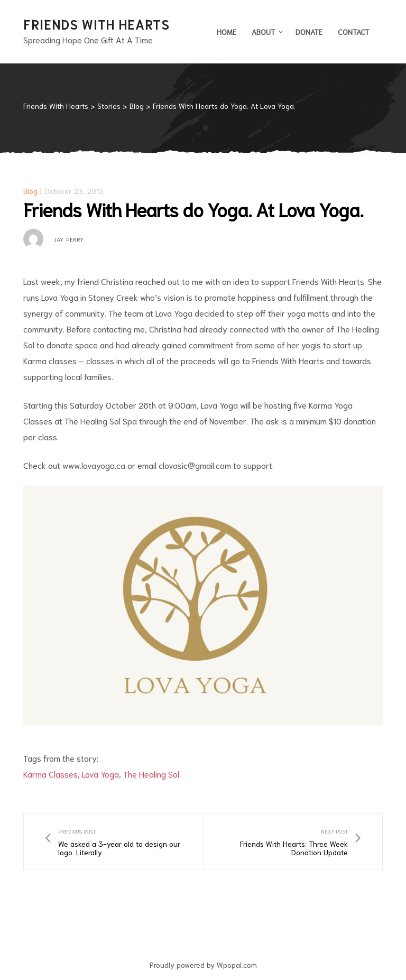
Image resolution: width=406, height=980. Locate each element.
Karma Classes (50, 774)
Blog (30, 191)
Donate (309, 32)
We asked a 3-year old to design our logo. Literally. (113, 842)
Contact (354, 32)
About (266, 32)
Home (227, 32)
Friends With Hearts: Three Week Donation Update (293, 842)
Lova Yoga (100, 774)
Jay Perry (69, 239)
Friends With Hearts (96, 24)
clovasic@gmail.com (195, 465)
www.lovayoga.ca (94, 465)
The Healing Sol (151, 774)
